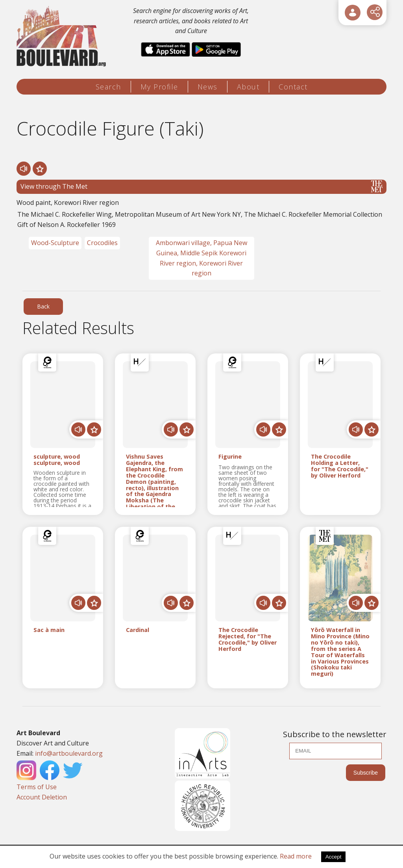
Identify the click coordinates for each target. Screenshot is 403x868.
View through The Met (201, 186)
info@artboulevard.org (69, 753)
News (208, 87)
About (248, 87)
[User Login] (353, 13)
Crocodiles (102, 243)
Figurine (230, 457)
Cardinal (138, 630)
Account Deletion (42, 797)
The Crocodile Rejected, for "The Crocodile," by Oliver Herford (248, 639)
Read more (296, 856)
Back (43, 306)
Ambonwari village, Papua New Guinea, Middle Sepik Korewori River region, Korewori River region (201, 258)
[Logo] (62, 36)
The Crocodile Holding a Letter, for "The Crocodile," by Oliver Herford (340, 466)
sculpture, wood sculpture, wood (57, 460)
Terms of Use (37, 787)
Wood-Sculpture (55, 243)
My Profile (159, 87)
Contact (293, 87)
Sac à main (49, 630)
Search (108, 87)
